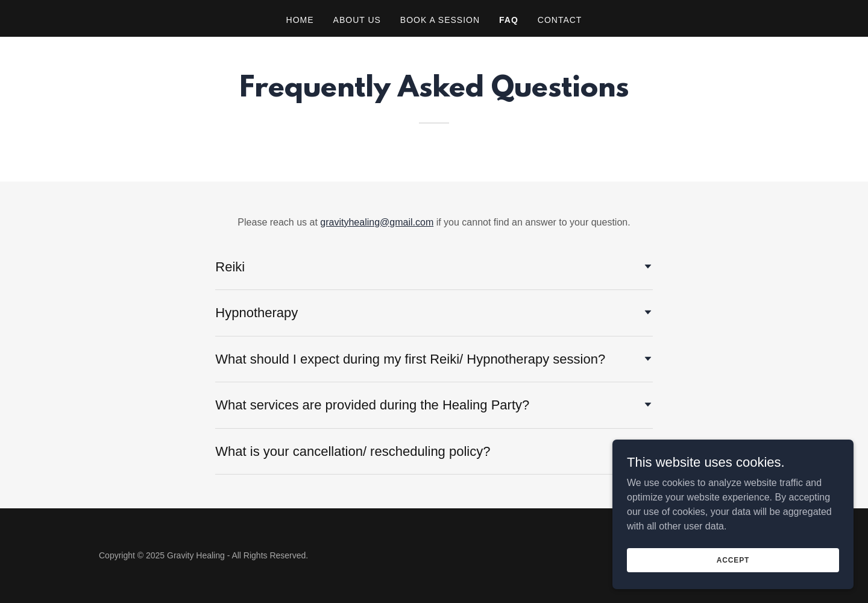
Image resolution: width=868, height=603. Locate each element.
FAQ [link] (509, 20)
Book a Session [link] (440, 20)
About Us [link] (357, 20)
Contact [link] (560, 20)
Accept (733, 584)
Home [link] (300, 20)
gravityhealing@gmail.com (377, 222)
